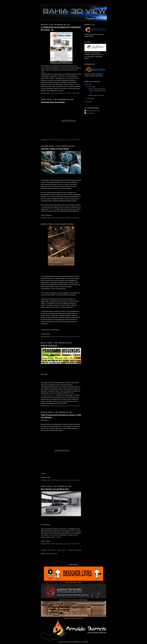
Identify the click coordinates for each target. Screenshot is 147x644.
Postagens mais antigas (75, 550)
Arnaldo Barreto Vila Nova (92, 111)
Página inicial (62, 550)
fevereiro (91, 87)
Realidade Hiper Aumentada (53, 102)
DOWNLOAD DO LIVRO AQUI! (50, 330)
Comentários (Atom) (52, 554)
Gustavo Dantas (90, 113)
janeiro (90, 98)
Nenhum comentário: (73, 93)
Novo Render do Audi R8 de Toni (55, 489)
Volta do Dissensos (49, 346)
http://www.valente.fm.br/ (48, 395)
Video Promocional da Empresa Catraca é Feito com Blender (61, 416)
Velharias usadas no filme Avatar (55, 149)
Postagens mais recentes (48, 550)
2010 (88, 84)
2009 (88, 102)
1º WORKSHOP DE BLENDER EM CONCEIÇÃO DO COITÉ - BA (61, 29)
